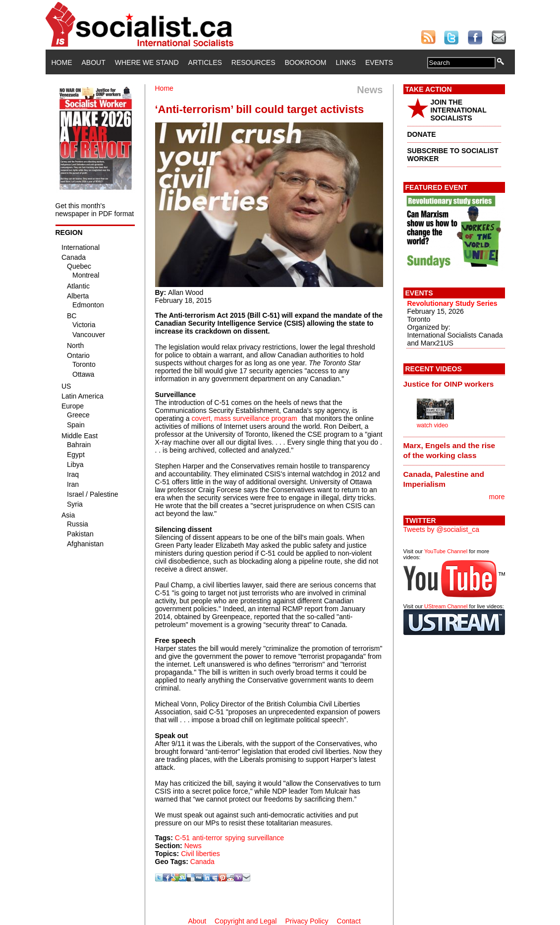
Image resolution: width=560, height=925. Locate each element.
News (193, 846)
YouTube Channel (446, 551)
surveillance (266, 838)
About (94, 62)
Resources (253, 62)
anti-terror (207, 838)
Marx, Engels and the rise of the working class (449, 450)
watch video (432, 425)
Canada (202, 862)
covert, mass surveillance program (244, 418)
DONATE (422, 134)
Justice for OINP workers (449, 384)
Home (62, 62)
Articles (205, 62)
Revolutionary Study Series (452, 303)
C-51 (182, 838)
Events (379, 62)
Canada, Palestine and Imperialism (444, 479)
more (497, 497)
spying (235, 838)
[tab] (454, 384)
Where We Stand (147, 62)
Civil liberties (200, 854)
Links (346, 62)
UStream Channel (446, 606)
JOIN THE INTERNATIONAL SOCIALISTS (459, 110)
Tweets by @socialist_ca (442, 529)
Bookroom (306, 62)
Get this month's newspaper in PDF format (95, 210)
